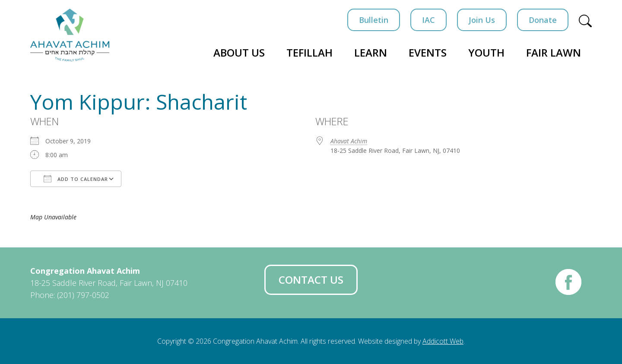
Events (428, 52)
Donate (543, 20)
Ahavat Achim (349, 141)
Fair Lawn (554, 52)
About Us (239, 52)
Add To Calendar (76, 179)
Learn (371, 52)
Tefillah (309, 52)
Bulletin (374, 20)
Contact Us (311, 280)
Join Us (482, 20)
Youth (486, 52)
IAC (428, 20)
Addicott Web (443, 341)
